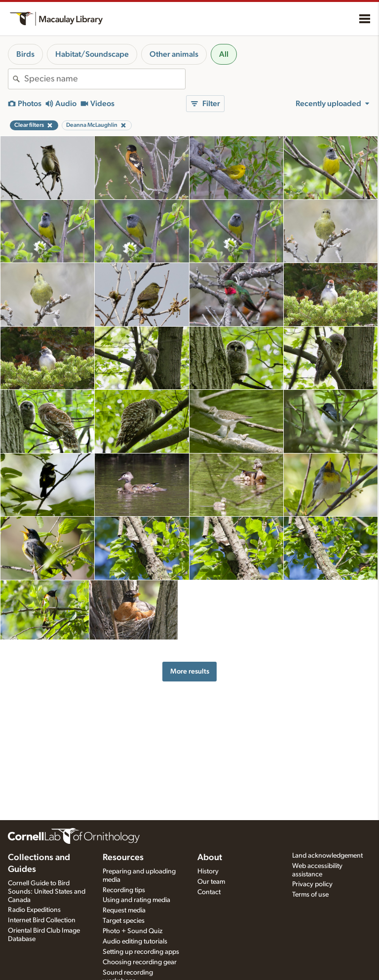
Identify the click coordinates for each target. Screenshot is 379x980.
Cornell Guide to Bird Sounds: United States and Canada (47, 892)
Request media (124, 910)
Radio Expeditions (34, 910)
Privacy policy (312, 884)
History (208, 871)
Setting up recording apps (141, 952)
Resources (123, 858)
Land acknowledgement (327, 856)
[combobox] (105, 79)
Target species (124, 921)
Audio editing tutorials (135, 942)
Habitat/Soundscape (92, 54)
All (224, 54)
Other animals (174, 54)
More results (190, 671)
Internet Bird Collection (42, 920)
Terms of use (310, 895)
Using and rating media (136, 900)
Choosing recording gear (140, 962)
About (210, 858)
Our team (211, 882)
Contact (209, 892)
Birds (25, 54)
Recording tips (124, 890)
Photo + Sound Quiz (133, 931)
